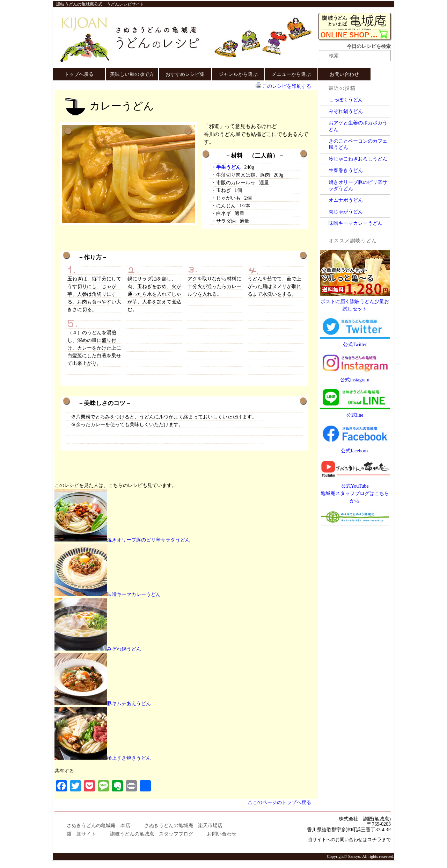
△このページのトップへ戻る (279, 802)
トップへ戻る (79, 74)
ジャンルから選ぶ (238, 74)
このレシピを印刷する (287, 86)
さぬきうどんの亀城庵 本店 (98, 826)
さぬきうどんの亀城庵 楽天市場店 (183, 826)
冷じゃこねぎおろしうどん (358, 159)
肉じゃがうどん (346, 212)
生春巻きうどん (346, 170)
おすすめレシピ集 (185, 74)
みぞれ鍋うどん (346, 111)
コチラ (374, 840)
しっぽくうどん (346, 100)
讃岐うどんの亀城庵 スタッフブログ (152, 834)
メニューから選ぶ (291, 74)
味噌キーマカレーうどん (356, 223)
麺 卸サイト (81, 834)
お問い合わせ (344, 74)
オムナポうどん (346, 200)
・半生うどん (226, 167)
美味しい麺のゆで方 (132, 74)
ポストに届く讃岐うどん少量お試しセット (355, 302)
